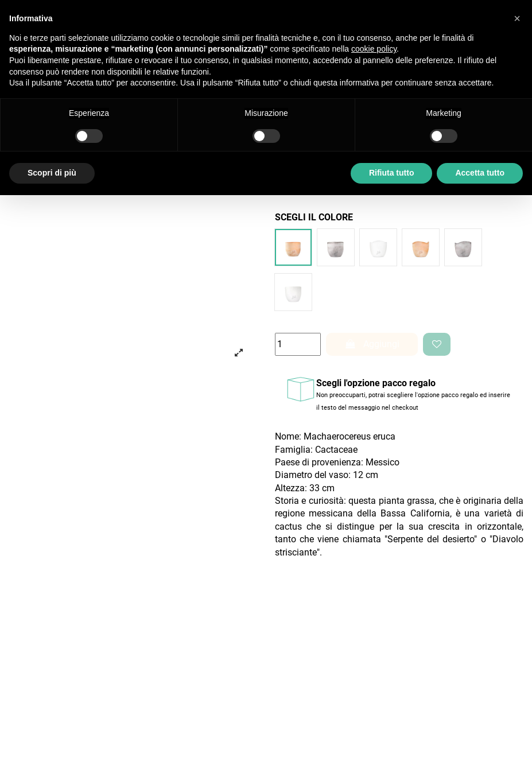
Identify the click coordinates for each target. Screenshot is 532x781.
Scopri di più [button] (52, 173)
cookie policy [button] (374, 49)
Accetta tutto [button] (480, 173)
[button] (517, 18)
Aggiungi (372, 344)
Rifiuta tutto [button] (392, 173)
